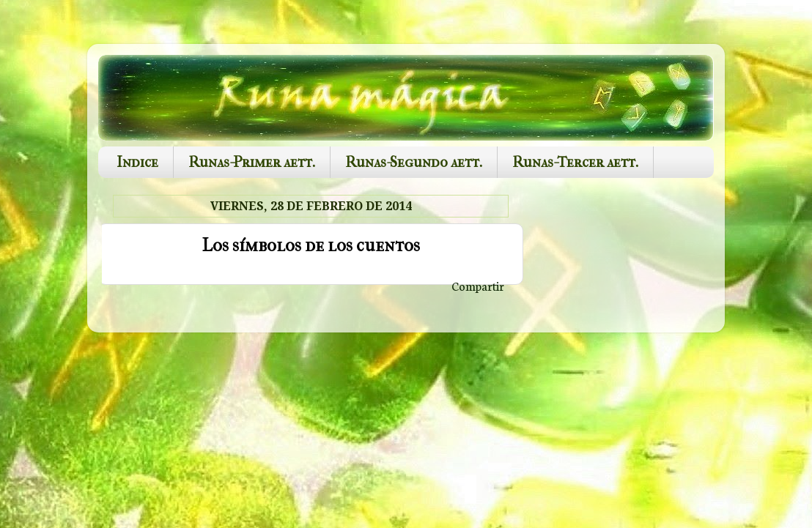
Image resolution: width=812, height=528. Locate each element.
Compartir (478, 286)
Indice (137, 162)
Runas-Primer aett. (252, 162)
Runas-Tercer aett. (575, 162)
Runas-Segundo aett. (414, 162)
